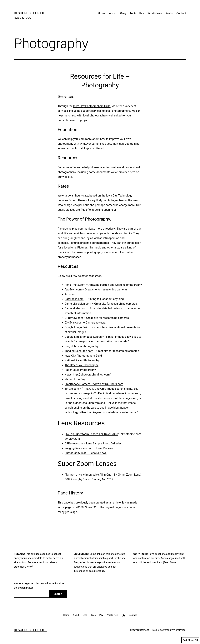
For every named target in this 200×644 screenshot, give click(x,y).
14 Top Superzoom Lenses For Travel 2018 (92, 434)
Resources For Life (30, 13)
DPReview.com (74, 318)
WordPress (179, 630)
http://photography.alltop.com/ (92, 375)
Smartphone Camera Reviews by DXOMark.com (94, 384)
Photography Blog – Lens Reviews (86, 453)
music (97, 248)
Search (58, 594)
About (113, 13)
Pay (142, 13)
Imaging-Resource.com (79, 351)
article (117, 503)
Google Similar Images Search (83, 337)
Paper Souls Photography (80, 370)
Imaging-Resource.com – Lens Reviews (89, 448)
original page (113, 507)
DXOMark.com (74, 323)
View (30, 567)
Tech (133, 13)
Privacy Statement (139, 630)
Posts (169, 13)
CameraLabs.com (75, 308)
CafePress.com (74, 299)
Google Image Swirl (77, 327)
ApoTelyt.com (73, 289)
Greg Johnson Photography (81, 346)
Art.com (70, 294)
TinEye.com (72, 389)
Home (102, 13)
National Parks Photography (82, 360)
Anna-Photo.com (75, 285)
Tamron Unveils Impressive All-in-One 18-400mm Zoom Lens (103, 475)
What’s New (155, 13)
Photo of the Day (75, 379)
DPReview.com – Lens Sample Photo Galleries (93, 443)
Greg (123, 13)
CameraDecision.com (78, 304)
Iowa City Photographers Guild (92, 106)
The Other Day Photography (81, 365)
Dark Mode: (190, 640)
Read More (170, 562)
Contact (181, 13)
